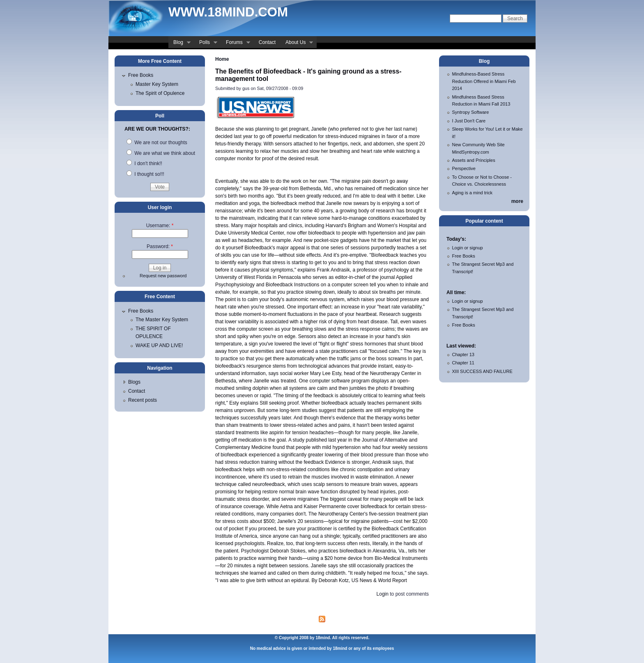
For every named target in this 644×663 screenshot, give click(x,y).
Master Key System (157, 84)
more (517, 201)
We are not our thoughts (157, 143)
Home (222, 59)
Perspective (464, 168)
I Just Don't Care (469, 121)
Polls (206, 43)
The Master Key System (162, 320)
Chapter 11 (463, 363)
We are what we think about (161, 153)
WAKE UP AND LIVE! (159, 345)
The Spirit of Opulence (160, 93)
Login (383, 594)
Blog (179, 43)
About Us (297, 43)
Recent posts (143, 400)
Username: (160, 226)
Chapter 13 (463, 355)
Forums (236, 43)
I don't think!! (144, 163)
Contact (267, 42)
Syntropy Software (471, 112)
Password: (160, 246)
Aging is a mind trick (472, 193)
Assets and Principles (474, 160)
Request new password (163, 276)
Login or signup (468, 248)
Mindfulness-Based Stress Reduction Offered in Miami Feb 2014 (484, 81)
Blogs (134, 382)
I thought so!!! (145, 174)
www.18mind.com (228, 12)
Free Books (141, 75)
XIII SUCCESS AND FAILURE (482, 371)
